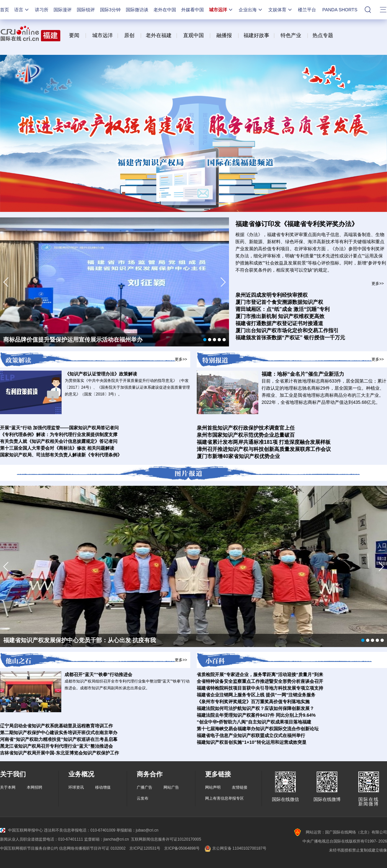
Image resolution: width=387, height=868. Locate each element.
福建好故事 (256, 35)
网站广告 (171, 787)
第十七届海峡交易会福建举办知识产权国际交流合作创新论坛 (258, 729)
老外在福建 (159, 35)
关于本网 (8, 787)
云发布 (143, 798)
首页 (5, 10)
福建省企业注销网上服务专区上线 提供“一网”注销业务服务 (256, 695)
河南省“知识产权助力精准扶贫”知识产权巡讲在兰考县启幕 (59, 739)
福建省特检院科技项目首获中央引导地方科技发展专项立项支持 (260, 688)
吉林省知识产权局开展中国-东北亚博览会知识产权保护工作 (60, 753)
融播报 (224, 35)
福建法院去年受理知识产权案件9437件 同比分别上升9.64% (256, 715)
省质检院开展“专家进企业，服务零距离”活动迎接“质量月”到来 (260, 674)
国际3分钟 (110, 10)
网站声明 (213, 787)
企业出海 (251, 10)
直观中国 (193, 35)
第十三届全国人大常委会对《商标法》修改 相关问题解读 (57, 448)
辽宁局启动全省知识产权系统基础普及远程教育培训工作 (56, 726)
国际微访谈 (137, 10)
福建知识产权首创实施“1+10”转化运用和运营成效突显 (252, 742)
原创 (129, 35)
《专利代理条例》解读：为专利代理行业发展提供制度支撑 (59, 434)
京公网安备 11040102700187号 (235, 848)
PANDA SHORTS (340, 10)
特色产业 (291, 35)
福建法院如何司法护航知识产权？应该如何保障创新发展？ (255, 708)
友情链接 (240, 787)
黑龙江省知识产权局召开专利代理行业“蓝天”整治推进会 (56, 746)
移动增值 (103, 787)
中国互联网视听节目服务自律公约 (29, 848)
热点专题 (323, 35)
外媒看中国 (193, 10)
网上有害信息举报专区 (224, 798)
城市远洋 (221, 10)
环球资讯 (76, 787)
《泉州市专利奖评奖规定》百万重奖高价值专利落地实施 (253, 702)
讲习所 (42, 10)
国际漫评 (63, 10)
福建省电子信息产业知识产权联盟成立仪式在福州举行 (251, 735)
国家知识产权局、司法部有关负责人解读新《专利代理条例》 (61, 455)
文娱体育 (281, 10)
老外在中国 (165, 10)
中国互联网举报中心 (21, 830)
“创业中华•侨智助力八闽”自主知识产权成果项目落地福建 (254, 722)
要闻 (74, 35)
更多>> (378, 284)
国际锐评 (86, 10)
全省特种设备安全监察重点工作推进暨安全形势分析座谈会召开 (260, 681)
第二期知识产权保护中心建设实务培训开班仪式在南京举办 (59, 733)
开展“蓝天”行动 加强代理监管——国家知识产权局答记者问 (59, 428)
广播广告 (144, 787)
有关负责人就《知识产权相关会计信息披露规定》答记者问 (59, 441)
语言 (22, 10)
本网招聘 (35, 787)
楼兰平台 (307, 10)
